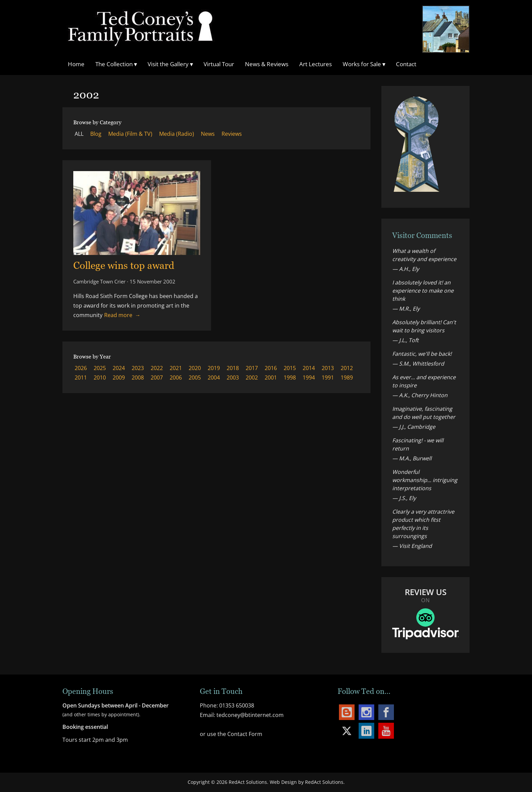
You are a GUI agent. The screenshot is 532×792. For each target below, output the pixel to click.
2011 (81, 377)
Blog (96, 134)
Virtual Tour (219, 64)
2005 (195, 377)
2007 (157, 377)
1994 (309, 377)
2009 (119, 377)
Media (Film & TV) (130, 134)
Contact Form (245, 734)
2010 (100, 377)
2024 (119, 368)
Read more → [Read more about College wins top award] (122, 315)
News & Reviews (267, 64)
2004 (214, 377)
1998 (290, 377)
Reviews (232, 134)
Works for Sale (364, 64)
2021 (176, 368)
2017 (252, 368)
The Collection (116, 64)
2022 (157, 368)
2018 (233, 368)
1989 (347, 377)
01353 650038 (237, 705)
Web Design (283, 782)
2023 (138, 368)
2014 (309, 368)
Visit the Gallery (170, 64)
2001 (271, 377)
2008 (138, 377)
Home (76, 64)
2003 (233, 377)
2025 (100, 368)
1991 (328, 377)
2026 (81, 368)
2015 (290, 368)
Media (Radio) (177, 134)
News (208, 134)
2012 (347, 368)
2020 (195, 368)
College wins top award (124, 265)
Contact (406, 64)
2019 (214, 368)
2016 (271, 368)
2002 (252, 377)
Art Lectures (316, 64)
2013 (328, 368)
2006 (176, 377)
